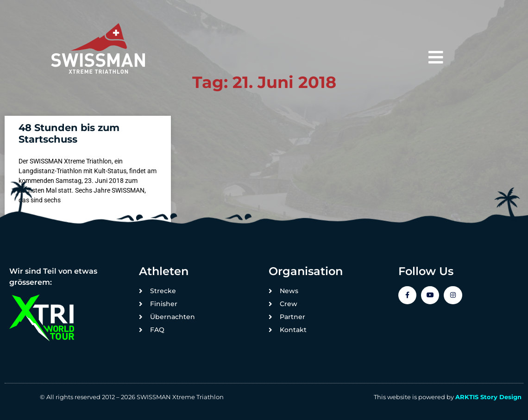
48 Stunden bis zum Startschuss (69, 133)
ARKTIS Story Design (488, 397)
